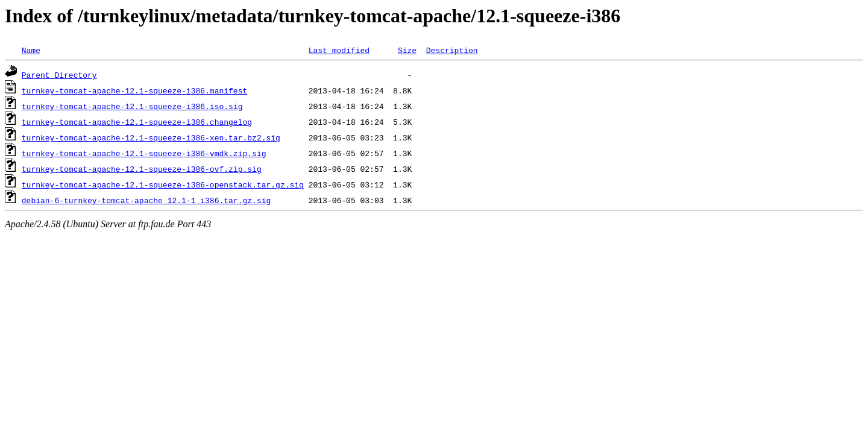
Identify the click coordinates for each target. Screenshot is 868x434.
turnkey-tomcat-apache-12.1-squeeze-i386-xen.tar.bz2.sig (151, 137)
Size (407, 50)
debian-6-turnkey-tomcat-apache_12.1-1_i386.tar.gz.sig (146, 200)
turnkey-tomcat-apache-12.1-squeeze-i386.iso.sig (132, 106)
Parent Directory (59, 75)
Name (31, 50)
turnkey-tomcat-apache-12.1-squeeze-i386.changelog (137, 122)
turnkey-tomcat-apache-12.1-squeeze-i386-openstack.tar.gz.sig (163, 184)
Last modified (339, 50)
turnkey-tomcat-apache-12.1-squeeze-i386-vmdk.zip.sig (144, 153)
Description (452, 50)
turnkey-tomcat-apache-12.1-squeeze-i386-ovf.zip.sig (142, 169)
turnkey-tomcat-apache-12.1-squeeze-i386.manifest (134, 90)
